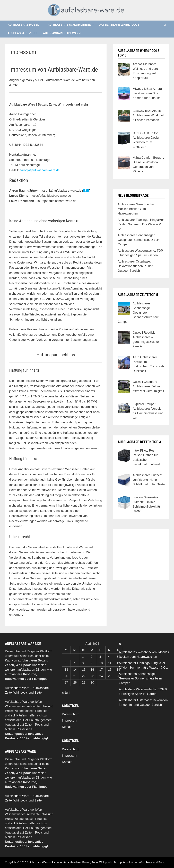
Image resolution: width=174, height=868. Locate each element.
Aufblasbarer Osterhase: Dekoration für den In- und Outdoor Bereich (135, 266)
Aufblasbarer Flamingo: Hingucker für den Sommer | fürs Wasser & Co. (141, 224)
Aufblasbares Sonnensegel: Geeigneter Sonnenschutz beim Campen (139, 240)
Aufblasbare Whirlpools (119, 25)
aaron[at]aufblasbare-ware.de (40, 170)
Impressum (69, 721)
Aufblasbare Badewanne (63, 33)
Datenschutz (70, 714)
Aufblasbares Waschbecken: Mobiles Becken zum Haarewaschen (137, 209)
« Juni (66, 693)
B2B (86, 191)
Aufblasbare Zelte (23, 33)
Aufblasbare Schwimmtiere (69, 25)
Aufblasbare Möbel (23, 25)
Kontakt (67, 727)
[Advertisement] (141, 554)
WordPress (146, 862)
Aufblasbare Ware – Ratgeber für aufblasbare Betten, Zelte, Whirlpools (69, 862)
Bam (161, 862)
